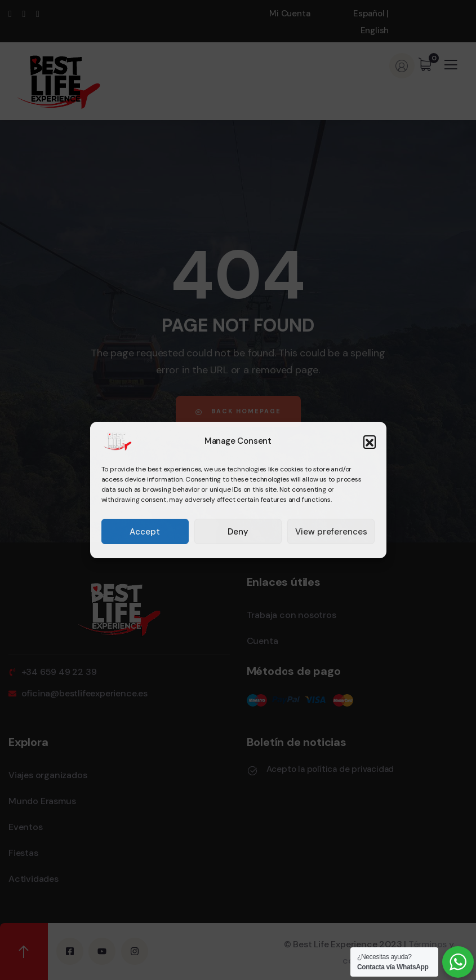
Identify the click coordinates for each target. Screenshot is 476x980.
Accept (145, 532)
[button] (370, 442)
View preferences (331, 532)
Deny (238, 532)
